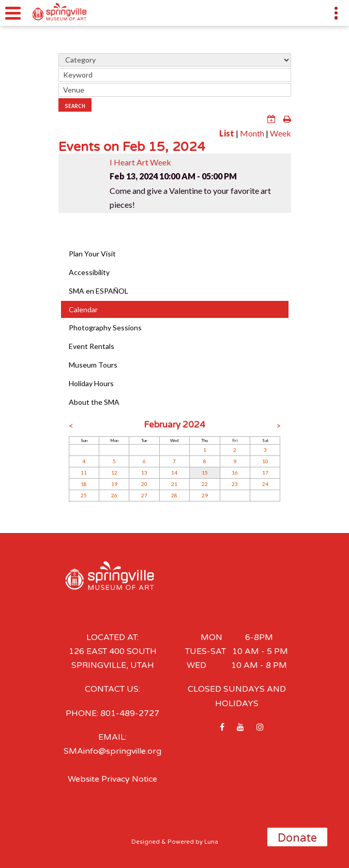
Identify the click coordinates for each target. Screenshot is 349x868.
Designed (146, 842)
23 (235, 484)
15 (205, 473)
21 (174, 484)
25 (84, 495)
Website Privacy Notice (112, 779)
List (227, 133)
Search (75, 106)
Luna (211, 842)
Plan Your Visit (92, 254)
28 (174, 495)
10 (265, 461)
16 (235, 473)
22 (205, 484)
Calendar (83, 309)
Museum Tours (93, 365)
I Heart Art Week (140, 162)
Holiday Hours (91, 383)
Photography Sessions (105, 328)
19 (114, 484)
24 (265, 484)
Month (252, 133)
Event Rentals (92, 346)
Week (280, 133)
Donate (297, 838)
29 (205, 495)
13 (144, 473)
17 (265, 473)
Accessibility (89, 272)
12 (114, 473)
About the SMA (94, 402)
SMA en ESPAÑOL (98, 291)
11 (84, 473)
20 (144, 484)
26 (114, 495)
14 (174, 473)
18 (84, 484)
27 (144, 495)
